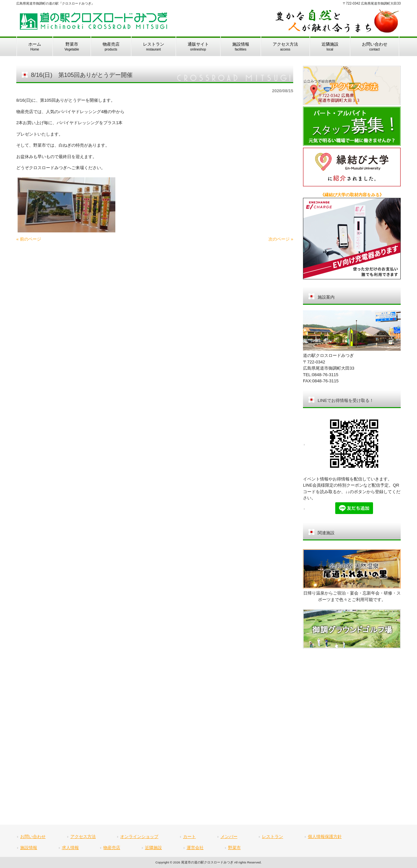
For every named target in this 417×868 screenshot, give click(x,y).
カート (189, 837)
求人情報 (70, 848)
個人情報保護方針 (325, 837)
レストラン (273, 837)
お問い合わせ (33, 837)
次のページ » (281, 239)
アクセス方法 (83, 837)
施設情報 (29, 848)
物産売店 (112, 848)
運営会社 (195, 848)
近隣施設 (153, 848)
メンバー (229, 837)
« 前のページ (29, 239)
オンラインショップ (139, 837)
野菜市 (234, 848)
